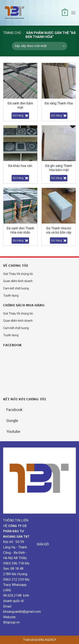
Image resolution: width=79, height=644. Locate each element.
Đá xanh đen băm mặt (20, 105)
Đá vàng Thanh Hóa (59, 103)
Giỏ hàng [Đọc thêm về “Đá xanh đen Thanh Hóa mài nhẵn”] (18, 241)
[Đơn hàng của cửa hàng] (39, 46)
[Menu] (73, 13)
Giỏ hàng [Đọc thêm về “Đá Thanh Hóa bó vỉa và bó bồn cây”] (56, 241)
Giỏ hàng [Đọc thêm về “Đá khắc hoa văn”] (18, 178)
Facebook (14, 410)
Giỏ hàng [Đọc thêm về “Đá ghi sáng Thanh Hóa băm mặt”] (56, 178)
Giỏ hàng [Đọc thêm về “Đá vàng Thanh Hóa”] (56, 116)
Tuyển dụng (11, 295)
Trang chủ (12, 33)
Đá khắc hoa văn (20, 166)
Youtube (13, 431)
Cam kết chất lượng (16, 288)
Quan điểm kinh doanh (18, 281)
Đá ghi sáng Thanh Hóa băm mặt (59, 168)
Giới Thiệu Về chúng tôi (18, 274)
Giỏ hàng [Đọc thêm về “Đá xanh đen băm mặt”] (18, 116)
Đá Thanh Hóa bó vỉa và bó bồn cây (59, 230)
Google (12, 421)
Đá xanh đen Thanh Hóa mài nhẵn (20, 230)
